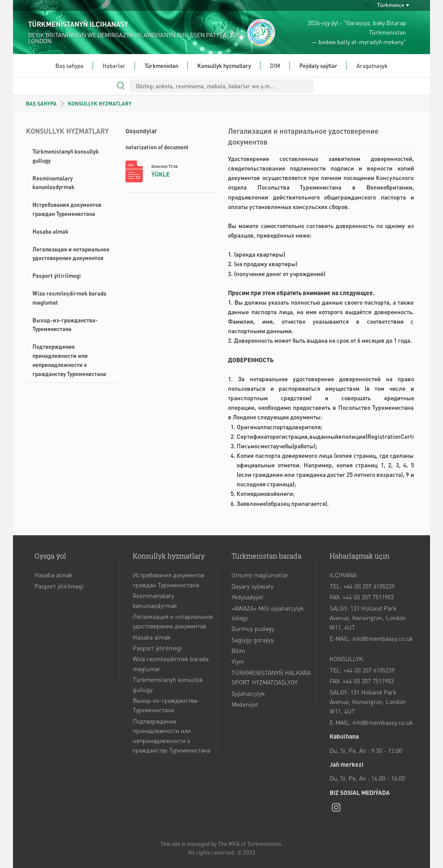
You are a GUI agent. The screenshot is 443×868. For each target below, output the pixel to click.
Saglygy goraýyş (253, 640)
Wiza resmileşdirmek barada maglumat (69, 298)
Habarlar (114, 66)
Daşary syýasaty (252, 586)
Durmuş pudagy (253, 628)
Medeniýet (245, 704)
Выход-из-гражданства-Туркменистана (65, 325)
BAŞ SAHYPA (41, 104)
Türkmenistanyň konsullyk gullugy (66, 156)
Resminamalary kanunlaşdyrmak (53, 183)
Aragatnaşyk (372, 66)
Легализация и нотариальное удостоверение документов (71, 254)
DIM (275, 66)
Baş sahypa (69, 66)
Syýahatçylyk (248, 693)
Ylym (238, 661)
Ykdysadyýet (247, 597)
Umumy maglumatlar (260, 575)
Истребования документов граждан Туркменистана (67, 209)
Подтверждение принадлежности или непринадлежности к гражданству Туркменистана (69, 360)
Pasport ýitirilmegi (57, 275)
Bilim (238, 650)
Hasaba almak (50, 231)
